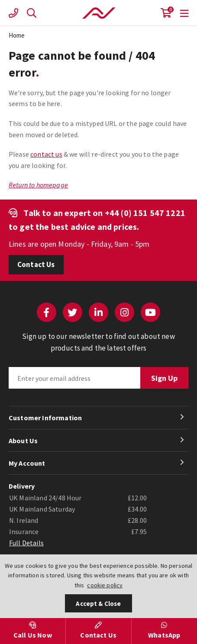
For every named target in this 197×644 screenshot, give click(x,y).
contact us (46, 154)
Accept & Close (98, 604)
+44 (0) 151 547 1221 (145, 213)
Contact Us (36, 264)
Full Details (26, 543)
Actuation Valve (99, 13)
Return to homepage (38, 185)
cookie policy (105, 585)
